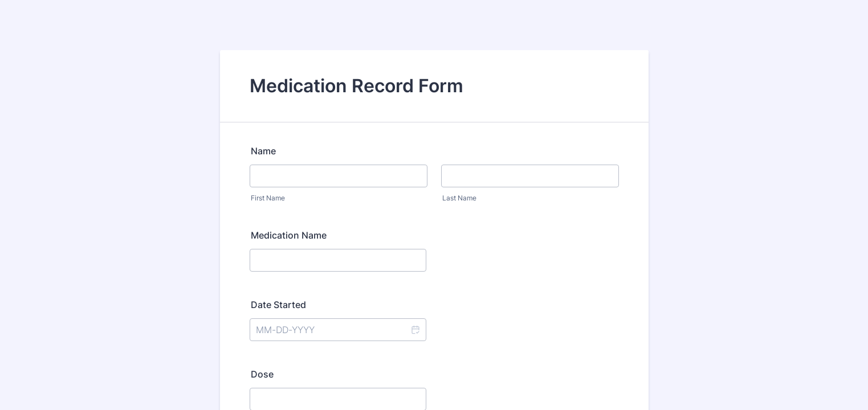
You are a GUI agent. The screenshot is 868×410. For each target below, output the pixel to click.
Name (263, 151)
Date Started (278, 305)
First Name (268, 198)
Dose (262, 374)
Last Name (459, 198)
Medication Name (289, 235)
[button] (415, 330)
